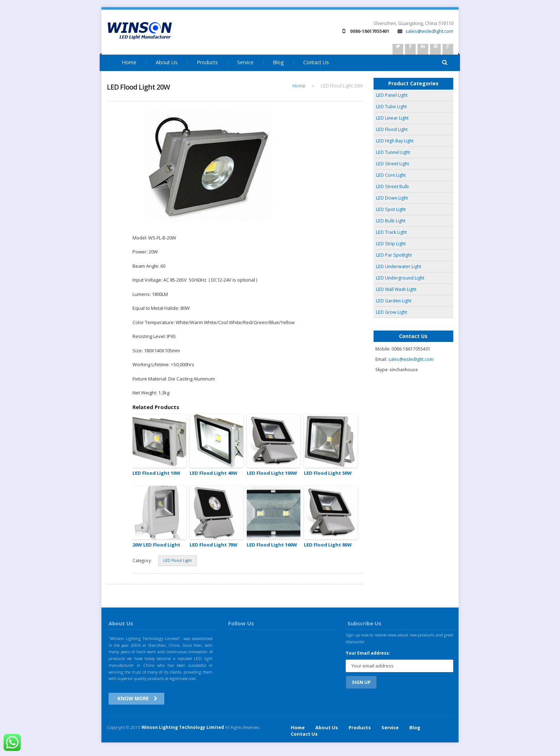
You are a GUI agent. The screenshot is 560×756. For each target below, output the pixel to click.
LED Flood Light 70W (214, 545)
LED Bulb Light (391, 221)
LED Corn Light (391, 175)
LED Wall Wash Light (396, 289)
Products (207, 62)
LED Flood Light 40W (214, 473)
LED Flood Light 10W (156, 473)
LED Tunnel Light (393, 152)
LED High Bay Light (395, 141)
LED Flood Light (177, 560)
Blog (278, 62)
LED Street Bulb (392, 187)
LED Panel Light (392, 95)
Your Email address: (368, 653)
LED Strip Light (391, 244)
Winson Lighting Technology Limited (183, 727)
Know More (133, 698)
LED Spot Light (391, 209)
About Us (167, 62)
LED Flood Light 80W (328, 545)
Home (129, 62)
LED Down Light (392, 198)
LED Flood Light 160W (272, 545)
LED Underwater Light (399, 266)
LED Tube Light (391, 107)
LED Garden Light (394, 301)
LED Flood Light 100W (272, 473)
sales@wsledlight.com (425, 31)
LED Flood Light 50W (328, 473)
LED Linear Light (392, 118)
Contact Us (316, 62)
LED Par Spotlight (394, 255)
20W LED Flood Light (156, 545)
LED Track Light (391, 232)
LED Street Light (392, 164)
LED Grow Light (392, 312)
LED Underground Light (400, 278)
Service (245, 62)
